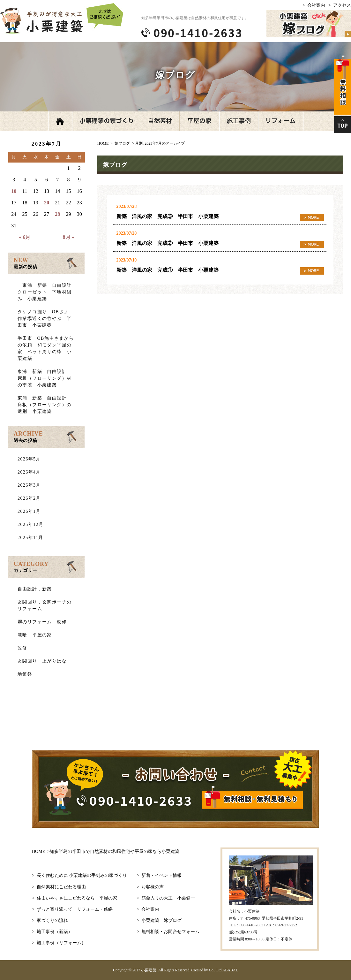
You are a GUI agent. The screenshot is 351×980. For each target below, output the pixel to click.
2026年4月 (29, 472)
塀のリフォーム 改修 (42, 622)
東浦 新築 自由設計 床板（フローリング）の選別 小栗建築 (45, 405)
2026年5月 (29, 459)
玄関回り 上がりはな (42, 661)
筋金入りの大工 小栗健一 (168, 898)
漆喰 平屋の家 (35, 635)
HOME (106, 851)
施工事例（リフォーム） (61, 943)
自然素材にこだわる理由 (61, 887)
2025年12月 (30, 524)
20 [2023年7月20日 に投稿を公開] (47, 203)
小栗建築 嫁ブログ (161, 920)
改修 (22, 648)
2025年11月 (30, 538)
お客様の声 (153, 887)
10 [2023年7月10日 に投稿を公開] (14, 191)
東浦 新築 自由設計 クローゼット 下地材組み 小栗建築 (47, 292)
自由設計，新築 (35, 589)
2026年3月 (29, 485)
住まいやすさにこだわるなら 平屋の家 (77, 898)
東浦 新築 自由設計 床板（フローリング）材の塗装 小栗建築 (45, 378)
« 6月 (25, 237)
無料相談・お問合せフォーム (170, 932)
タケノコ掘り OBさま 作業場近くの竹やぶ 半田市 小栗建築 (46, 319)
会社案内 (316, 5)
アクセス (342, 5)
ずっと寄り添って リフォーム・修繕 (75, 909)
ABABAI (230, 970)
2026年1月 (29, 511)
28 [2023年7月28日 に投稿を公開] (57, 214)
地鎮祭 (25, 674)
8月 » (69, 237)
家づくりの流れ (52, 920)
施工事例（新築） (55, 932)
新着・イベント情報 (161, 875)
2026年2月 (29, 498)
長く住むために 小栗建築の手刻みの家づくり (82, 875)
